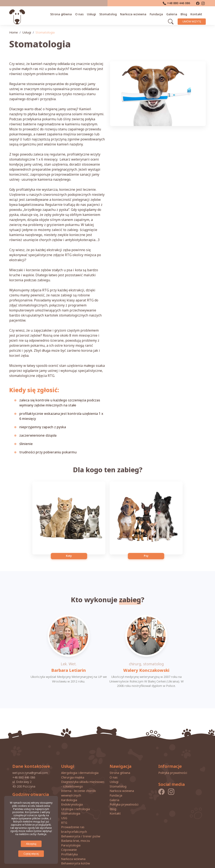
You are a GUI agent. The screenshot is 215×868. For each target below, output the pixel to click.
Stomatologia (71, 801)
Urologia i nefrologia (75, 796)
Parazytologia (71, 833)
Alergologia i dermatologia (80, 760)
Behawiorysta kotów (75, 851)
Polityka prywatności (124, 792)
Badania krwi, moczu (75, 828)
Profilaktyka (69, 842)
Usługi (93, 14)
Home (14, 32)
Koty (77, 539)
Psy (138, 539)
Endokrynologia (72, 792)
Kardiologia (69, 787)
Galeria (174, 14)
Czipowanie (69, 837)
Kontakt (198, 14)
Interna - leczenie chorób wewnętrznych (79, 781)
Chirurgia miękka (73, 765)
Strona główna (63, 14)
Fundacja (158, 14)
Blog (186, 14)
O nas (81, 14)
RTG (64, 810)
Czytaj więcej (31, 854)
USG (64, 805)
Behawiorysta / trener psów (81, 824)
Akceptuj (31, 844)
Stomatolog (110, 14)
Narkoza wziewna (135, 14)
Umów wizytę (193, 20)
